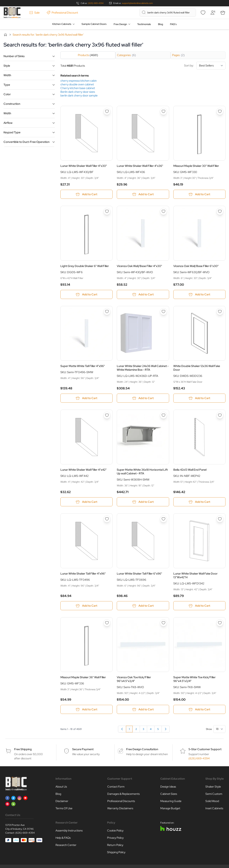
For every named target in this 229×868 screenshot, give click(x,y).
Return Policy (115, 845)
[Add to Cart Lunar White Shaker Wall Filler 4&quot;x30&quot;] (86, 194)
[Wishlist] (203, 13)
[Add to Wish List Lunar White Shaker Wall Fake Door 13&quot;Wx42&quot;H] (220, 519)
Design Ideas (168, 787)
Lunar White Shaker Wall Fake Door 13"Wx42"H (195, 575)
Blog (160, 24)
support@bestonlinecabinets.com (137, 3)
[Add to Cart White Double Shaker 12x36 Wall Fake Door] (199, 398)
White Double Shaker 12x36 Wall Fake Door (197, 368)
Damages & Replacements (123, 794)
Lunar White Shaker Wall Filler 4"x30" (84, 166)
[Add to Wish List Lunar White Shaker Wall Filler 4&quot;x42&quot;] (107, 415)
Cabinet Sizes (169, 794)
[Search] (144, 12)
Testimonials (144, 24)
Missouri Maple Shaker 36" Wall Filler (83, 677)
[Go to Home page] (12, 13)
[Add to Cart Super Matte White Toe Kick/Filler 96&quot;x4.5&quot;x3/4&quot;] (199, 709)
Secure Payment (83, 749)
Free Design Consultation (142, 749)
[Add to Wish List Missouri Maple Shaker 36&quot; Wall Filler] (107, 623)
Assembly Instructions (69, 831)
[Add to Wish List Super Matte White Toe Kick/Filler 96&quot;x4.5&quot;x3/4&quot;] (220, 623)
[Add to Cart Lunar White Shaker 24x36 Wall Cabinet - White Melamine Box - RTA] (143, 398)
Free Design (120, 24)
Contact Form (116, 787)
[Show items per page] (219, 729)
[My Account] (213, 13)
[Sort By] (211, 66)
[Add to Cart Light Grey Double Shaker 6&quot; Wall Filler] (86, 294)
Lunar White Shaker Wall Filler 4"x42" (83, 470)
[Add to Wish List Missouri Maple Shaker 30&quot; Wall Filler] (220, 111)
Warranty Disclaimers (120, 808)
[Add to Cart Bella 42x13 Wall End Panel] (199, 502)
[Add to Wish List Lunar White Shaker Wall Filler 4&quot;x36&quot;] (163, 111)
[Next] (166, 729)
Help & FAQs (63, 838)
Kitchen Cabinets (62, 24)
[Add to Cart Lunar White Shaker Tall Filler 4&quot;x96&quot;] (86, 606)
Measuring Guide (171, 801)
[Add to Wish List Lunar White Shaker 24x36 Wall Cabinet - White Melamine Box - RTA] (163, 312)
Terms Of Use (64, 808)
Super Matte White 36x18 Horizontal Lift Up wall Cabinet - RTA (142, 472)
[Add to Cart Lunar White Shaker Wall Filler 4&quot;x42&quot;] (86, 502)
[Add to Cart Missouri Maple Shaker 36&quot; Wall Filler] (86, 709)
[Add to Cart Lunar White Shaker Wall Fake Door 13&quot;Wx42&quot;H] (199, 606)
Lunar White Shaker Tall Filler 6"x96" (139, 574)
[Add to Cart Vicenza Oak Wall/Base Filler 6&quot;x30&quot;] (199, 294)
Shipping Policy (116, 852)
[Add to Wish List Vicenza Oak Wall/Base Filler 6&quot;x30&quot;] (220, 211)
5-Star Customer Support (205, 749)
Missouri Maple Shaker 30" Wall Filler (196, 166)
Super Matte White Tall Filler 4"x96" (83, 366)
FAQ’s (173, 24)
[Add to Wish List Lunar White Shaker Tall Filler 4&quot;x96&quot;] (107, 519)
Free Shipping (23, 749)
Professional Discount (62, 13)
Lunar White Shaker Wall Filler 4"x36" (140, 166)
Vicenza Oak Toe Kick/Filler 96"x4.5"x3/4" (134, 679)
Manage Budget (170, 808)
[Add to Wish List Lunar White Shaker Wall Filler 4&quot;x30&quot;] (107, 111)
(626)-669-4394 (25, 833)
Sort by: (205, 66)
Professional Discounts (121, 801)
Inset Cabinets (214, 808)
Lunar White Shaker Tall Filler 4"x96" (83, 574)
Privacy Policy (115, 838)
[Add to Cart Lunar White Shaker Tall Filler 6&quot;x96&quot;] (143, 606)
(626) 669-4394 (96, 3)
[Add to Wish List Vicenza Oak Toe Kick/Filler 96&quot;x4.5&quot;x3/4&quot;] (163, 623)
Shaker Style (213, 787)
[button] (29, 56)
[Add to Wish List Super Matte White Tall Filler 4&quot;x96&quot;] (107, 312)
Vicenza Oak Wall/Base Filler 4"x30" (139, 266)
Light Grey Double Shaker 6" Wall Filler (85, 266)
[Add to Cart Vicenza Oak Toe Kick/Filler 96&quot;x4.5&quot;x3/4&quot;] (143, 709)
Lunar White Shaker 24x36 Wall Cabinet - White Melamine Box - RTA (143, 368)
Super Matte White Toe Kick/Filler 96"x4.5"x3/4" (194, 679)
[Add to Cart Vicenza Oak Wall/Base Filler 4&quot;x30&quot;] (143, 294)
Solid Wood (212, 801)
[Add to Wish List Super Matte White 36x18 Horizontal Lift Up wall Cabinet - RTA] (163, 415)
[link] (122, 729)
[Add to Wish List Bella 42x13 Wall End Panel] (220, 415)
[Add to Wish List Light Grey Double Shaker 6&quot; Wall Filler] (107, 211)
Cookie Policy (115, 831)
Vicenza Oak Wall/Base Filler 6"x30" (196, 266)
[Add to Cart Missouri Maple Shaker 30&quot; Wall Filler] (199, 194)
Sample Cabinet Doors (94, 24)
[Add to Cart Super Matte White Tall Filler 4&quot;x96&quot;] (86, 398)
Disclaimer (62, 801)
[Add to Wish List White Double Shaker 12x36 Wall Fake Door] (220, 312)
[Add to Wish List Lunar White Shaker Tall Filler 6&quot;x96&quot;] (163, 519)
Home (5, 35)
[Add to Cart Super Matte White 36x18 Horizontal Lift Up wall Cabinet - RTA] (143, 502)
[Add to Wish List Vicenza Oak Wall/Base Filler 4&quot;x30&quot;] (163, 211)
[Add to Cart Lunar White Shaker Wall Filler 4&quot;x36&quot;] (143, 194)
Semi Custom (214, 794)
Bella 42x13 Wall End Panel (190, 470)
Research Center (66, 845)
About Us (61, 787)
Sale (35, 13)
